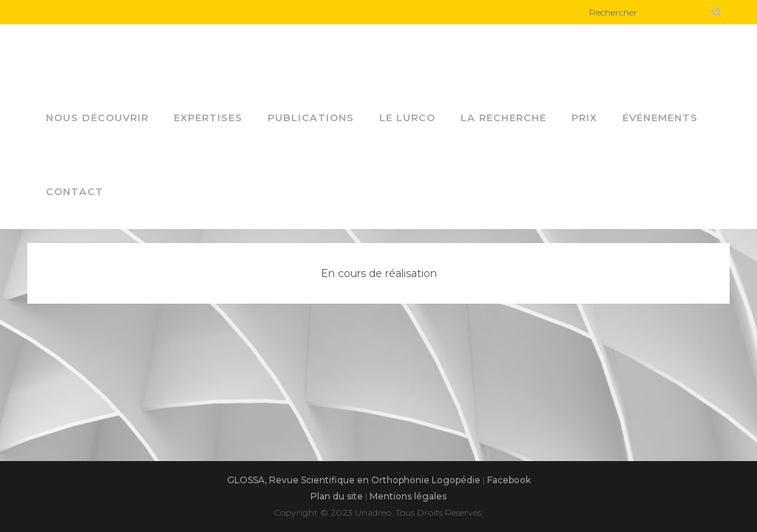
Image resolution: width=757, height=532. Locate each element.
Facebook (509, 480)
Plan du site (337, 496)
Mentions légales (408, 496)
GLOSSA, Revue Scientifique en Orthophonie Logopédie (354, 480)
